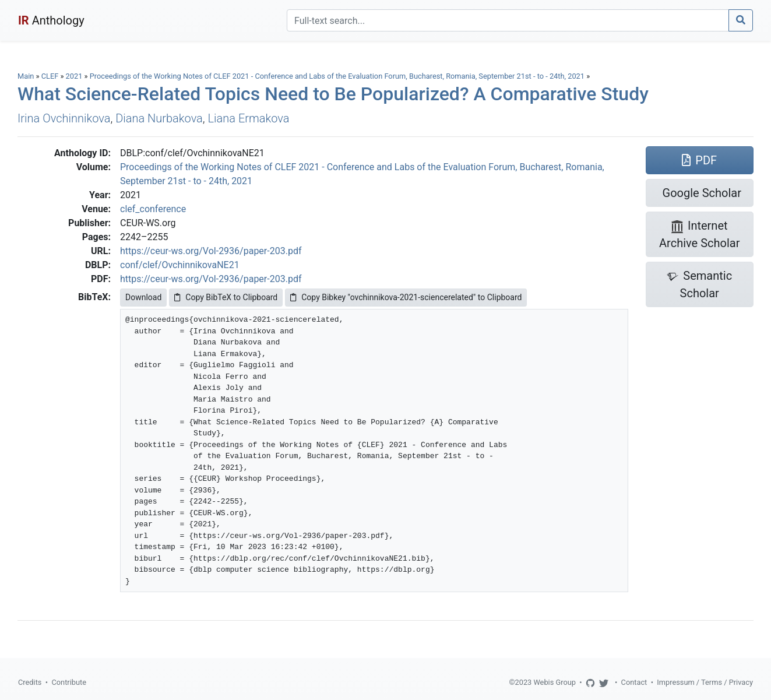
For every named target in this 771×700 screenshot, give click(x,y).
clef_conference (153, 209)
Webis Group (555, 682)
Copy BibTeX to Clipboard (226, 297)
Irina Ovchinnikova (64, 118)
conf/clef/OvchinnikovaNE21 (180, 265)
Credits (30, 682)
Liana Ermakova (249, 118)
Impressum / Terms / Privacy (705, 682)
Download (143, 297)
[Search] (508, 20)
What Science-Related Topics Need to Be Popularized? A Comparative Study (333, 94)
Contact (634, 682)
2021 (74, 76)
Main (26, 76)
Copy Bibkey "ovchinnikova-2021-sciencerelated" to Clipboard (406, 297)
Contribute (69, 682)
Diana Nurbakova (159, 118)
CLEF (50, 76)
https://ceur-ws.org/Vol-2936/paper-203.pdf (211, 251)
